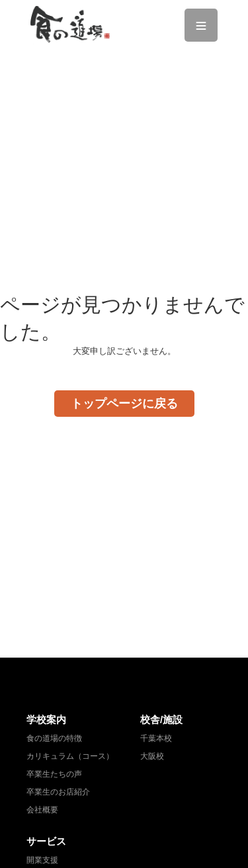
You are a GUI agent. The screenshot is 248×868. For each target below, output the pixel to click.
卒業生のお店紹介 (58, 792)
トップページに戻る (124, 404)
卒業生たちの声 (54, 774)
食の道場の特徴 (54, 738)
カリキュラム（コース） (70, 756)
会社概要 (42, 810)
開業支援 (42, 860)
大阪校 (152, 756)
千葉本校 (156, 738)
